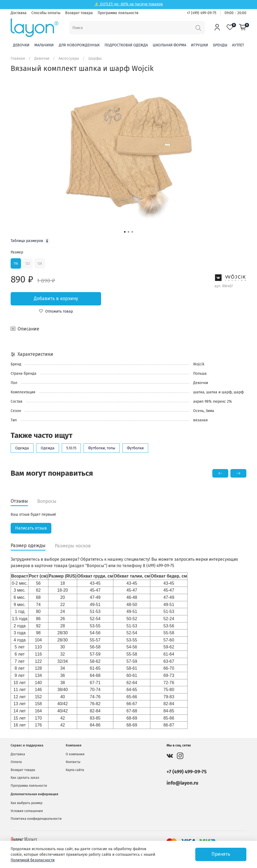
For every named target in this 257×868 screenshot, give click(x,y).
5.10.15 (71, 448)
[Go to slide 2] (128, 232)
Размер (17, 252)
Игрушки (200, 45)
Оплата (16, 762)
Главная (18, 58)
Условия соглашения (27, 811)
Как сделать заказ (25, 778)
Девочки (21, 45)
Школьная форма (169, 45)
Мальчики (44, 45)
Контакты (73, 762)
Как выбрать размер (26, 803)
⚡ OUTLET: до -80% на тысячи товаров (128, 4)
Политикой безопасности (33, 860)
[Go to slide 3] (132, 232)
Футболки (135, 448)
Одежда (22, 448)
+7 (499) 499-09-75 (202, 13)
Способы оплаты (46, 13)
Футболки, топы (102, 448)
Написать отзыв (31, 528)
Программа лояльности (118, 13)
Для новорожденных (79, 45)
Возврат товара (79, 13)
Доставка (19, 13)
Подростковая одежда (126, 45)
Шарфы (95, 58)
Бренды (220, 45)
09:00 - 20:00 (235, 13)
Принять (221, 854)
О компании (75, 754)
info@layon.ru (182, 783)
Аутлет (238, 45)
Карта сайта (75, 770)
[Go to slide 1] (125, 232)
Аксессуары (69, 58)
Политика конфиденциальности (36, 819)
